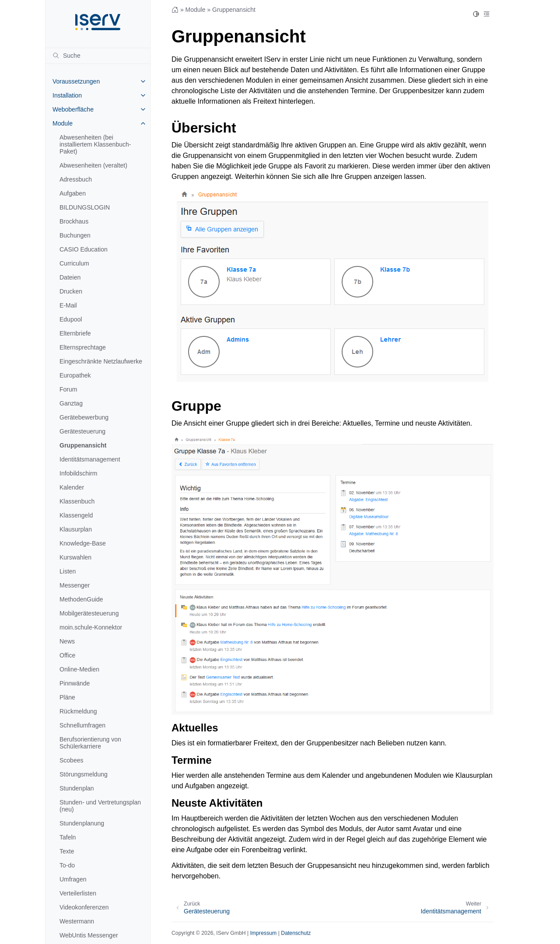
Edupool (71, 319)
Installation (67, 95)
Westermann (77, 921)
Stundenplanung (82, 823)
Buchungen (75, 235)
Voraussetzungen (76, 81)
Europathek (75, 375)
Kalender (72, 487)
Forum (68, 389)
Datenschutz (296, 933)
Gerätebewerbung (84, 417)
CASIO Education (84, 249)
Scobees (71, 760)
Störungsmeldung (84, 774)
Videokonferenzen (84, 907)
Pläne (67, 697)
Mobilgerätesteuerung (89, 613)
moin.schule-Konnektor (91, 627)
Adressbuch (76, 179)
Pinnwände (75, 683)
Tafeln (68, 837)
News (67, 641)
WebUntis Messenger (89, 935)
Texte (67, 851)
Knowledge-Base (83, 543)
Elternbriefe (75, 333)
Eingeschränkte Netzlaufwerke (101, 361)
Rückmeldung (78, 711)
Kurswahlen (75, 557)
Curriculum (74, 263)
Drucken (71, 291)
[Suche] (98, 56)
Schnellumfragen (82, 725)
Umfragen (73, 879)
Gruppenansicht (83, 445)
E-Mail (68, 305)
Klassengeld (76, 515)
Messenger (75, 585)
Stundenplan (77, 788)
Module (63, 123)
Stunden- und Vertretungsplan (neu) (100, 806)
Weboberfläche (73, 109)
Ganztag (71, 403)
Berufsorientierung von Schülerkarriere (90, 743)
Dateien (70, 277)
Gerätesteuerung (82, 431)
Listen (68, 571)
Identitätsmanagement (90, 459)
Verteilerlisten (78, 893)
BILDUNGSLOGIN (85, 207)
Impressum (264, 933)
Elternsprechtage (83, 347)
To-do (67, 865)
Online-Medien (79, 669)
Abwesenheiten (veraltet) (93, 165)
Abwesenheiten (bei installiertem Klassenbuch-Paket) (95, 144)
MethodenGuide (81, 599)
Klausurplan (76, 529)
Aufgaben (73, 193)
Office (67, 655)
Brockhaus (74, 221)
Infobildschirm (78, 473)
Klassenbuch (77, 501)
